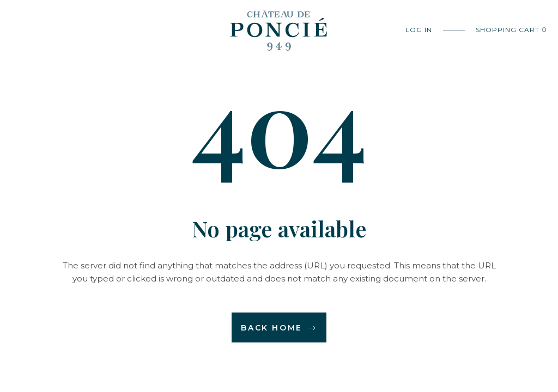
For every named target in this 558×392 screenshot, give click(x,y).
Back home (279, 328)
